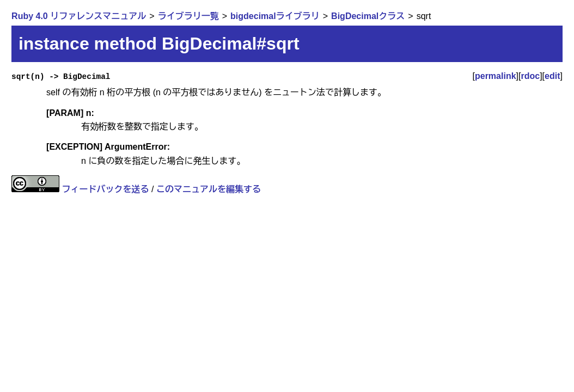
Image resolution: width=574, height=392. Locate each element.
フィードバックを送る (106, 189)
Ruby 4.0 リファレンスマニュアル (79, 16)
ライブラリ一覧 (188, 16)
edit (552, 76)
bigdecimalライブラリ (275, 16)
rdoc (530, 76)
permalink (496, 76)
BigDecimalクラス (368, 16)
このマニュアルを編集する (209, 189)
